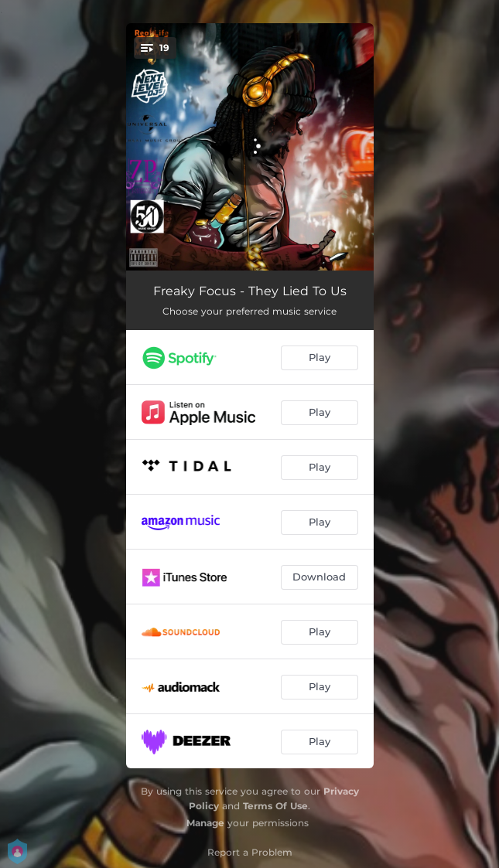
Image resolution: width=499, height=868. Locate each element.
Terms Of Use (275, 806)
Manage (205, 823)
